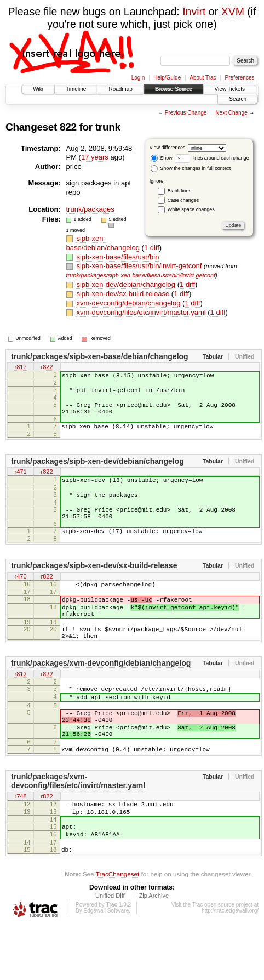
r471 (20, 483)
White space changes (191, 209)
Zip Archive (154, 950)
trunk (108, 127)
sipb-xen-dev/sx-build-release (124, 294)
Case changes (183, 200)
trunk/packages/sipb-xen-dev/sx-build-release (94, 585)
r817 (20, 368)
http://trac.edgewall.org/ (230, 965)
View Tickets (230, 89)
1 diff (152, 248)
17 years (95, 157)
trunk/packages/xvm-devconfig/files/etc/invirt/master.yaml (78, 825)
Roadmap (120, 89)
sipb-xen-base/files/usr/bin (117, 257)
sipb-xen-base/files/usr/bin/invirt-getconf (140, 266)
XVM (233, 12)
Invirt (194, 12)
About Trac (203, 78)
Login (138, 78)
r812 (20, 706)
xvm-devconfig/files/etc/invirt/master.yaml (142, 312)
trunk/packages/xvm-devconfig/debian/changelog (101, 694)
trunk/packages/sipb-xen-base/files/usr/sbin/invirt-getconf (141, 275)
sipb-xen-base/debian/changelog (104, 243)
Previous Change (186, 113)
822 (68, 127)
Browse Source (174, 89)
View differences (168, 148)
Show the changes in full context (191, 168)
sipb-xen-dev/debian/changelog (127, 284)
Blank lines (180, 191)
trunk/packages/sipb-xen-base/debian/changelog (100, 356)
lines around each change (212, 158)
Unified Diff (110, 950)
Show (162, 158)
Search (238, 99)
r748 (20, 841)
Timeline (76, 89)
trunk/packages (90, 209)
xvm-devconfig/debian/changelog (129, 303)
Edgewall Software (106, 965)
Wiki (38, 89)
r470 (20, 597)
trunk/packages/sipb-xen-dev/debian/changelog (97, 471)
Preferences (240, 78)
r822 (47, 368)
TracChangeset (117, 928)
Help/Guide (167, 78)
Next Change (231, 113)
